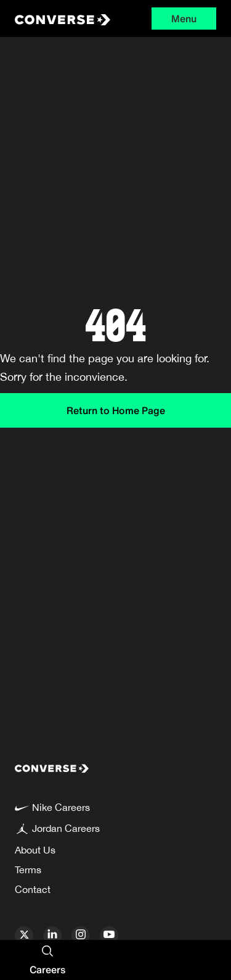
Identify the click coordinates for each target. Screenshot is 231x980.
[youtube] (109, 936)
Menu (184, 19)
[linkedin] (52, 936)
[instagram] (81, 936)
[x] (24, 936)
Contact (33, 889)
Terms (28, 870)
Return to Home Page (116, 410)
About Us (35, 850)
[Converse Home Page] (57, 19)
